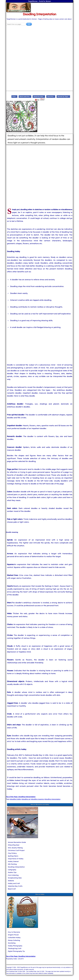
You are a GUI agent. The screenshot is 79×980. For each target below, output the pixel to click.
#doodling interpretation (52, 799)
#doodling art (26, 799)
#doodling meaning (37, 799)
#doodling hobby (15, 799)
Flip (37, 100)
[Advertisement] (40, 44)
